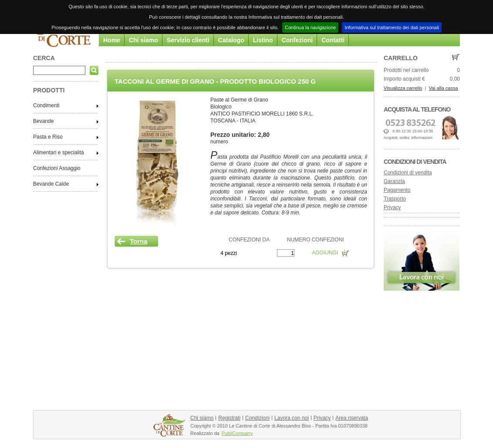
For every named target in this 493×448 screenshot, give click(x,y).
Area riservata (352, 418)
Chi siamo (144, 40)
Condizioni (257, 418)
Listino (263, 40)
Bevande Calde (51, 184)
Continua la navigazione (310, 27)
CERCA (44, 58)
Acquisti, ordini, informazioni (408, 138)
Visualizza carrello (403, 88)
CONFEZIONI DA (249, 240)
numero (219, 142)
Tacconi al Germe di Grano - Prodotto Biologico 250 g (215, 81)
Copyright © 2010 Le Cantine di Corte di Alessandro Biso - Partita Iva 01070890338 (279, 426)
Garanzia (394, 181)
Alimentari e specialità (59, 153)
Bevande (43, 121)
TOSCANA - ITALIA (233, 121)
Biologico (221, 107)
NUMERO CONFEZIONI (316, 240)
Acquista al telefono (417, 109)
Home (112, 40)
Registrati (229, 418)
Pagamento (397, 190)
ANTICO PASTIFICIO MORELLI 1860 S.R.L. (262, 114)
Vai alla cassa (444, 88)
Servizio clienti (188, 40)
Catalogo (231, 40)
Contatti (333, 40)
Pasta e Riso (48, 137)
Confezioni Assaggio (57, 168)
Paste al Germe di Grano (239, 100)
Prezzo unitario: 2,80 (240, 135)
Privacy (392, 207)
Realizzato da (205, 433)
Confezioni (297, 40)
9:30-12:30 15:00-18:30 (413, 131)
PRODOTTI (49, 90)
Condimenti (46, 105)
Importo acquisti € (404, 79)
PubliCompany (237, 433)
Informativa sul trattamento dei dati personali (392, 27)
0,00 (455, 79)
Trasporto (395, 199)
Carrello (401, 58)
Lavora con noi (292, 418)
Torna (139, 241)
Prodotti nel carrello (406, 70)
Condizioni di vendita (415, 162)
